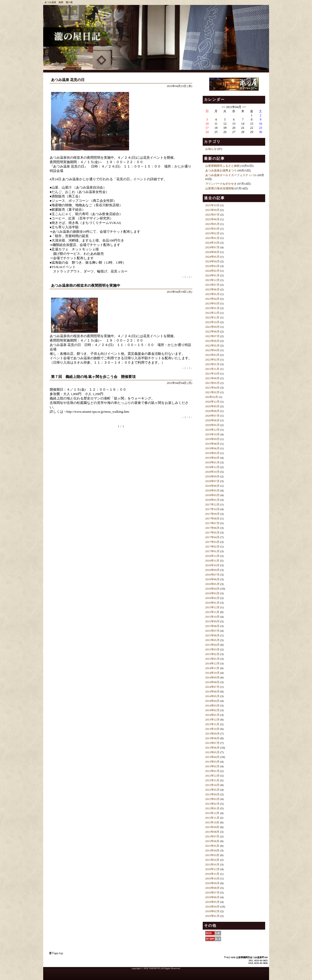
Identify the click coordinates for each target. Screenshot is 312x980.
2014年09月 (212, 677)
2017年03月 (212, 542)
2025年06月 (212, 219)
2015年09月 (212, 621)
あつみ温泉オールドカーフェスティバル (231, 175)
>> (244, 107)
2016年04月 (212, 589)
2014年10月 (212, 673)
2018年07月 (212, 481)
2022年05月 (212, 345)
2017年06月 (212, 528)
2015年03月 (212, 649)
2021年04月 (212, 388)
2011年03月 (212, 855)
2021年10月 (212, 374)
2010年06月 (212, 897)
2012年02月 (212, 804)
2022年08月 (212, 331)
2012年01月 (212, 808)
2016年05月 (212, 584)
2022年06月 (212, 341)
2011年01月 (212, 864)
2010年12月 (212, 869)
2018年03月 (212, 495)
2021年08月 (212, 378)
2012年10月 (212, 785)
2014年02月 (212, 710)
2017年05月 (212, 532)
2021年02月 (212, 392)
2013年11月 (212, 724)
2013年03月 (212, 762)
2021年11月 (212, 369)
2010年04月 (212, 906)
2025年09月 (212, 210)
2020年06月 (212, 420)
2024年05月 (212, 257)
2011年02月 (212, 860)
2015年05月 (212, 640)
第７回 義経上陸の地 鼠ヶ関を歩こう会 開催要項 (93, 377)
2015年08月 (212, 626)
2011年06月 (212, 841)
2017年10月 (212, 509)
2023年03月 (212, 303)
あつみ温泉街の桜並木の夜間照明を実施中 (86, 286)
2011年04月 (212, 850)
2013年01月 (212, 771)
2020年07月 (212, 416)
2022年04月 (212, 350)
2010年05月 (212, 902)
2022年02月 (212, 359)
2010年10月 (212, 878)
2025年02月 (212, 233)
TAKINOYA (154, 968)
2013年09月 (212, 734)
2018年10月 (212, 472)
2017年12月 (212, 504)
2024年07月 (212, 247)
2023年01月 (212, 308)
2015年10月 (212, 617)
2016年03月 (212, 593)
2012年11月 (212, 780)
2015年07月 (212, 631)
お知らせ (211, 149)
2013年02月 (212, 766)
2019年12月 (212, 430)
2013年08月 (212, 738)
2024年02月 (212, 271)
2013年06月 (212, 748)
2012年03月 (212, 799)
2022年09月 (212, 327)
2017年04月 (212, 537)
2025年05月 (212, 224)
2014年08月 (212, 682)
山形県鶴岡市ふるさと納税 (222, 166)
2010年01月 (212, 916)
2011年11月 (212, 818)
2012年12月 (212, 776)
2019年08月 (212, 444)
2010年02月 (212, 911)
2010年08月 (212, 888)
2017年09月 (212, 514)
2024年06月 (212, 252)
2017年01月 (212, 551)
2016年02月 (212, 598)
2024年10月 (212, 243)
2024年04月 (212, 261)
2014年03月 (212, 705)
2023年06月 (212, 289)
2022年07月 (212, 336)
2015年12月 (212, 607)
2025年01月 (212, 238)
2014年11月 (212, 668)
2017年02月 (212, 546)
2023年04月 (212, 299)
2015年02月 (212, 654)
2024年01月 (212, 275)
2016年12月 (212, 556)
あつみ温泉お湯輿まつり (221, 170)
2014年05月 (212, 696)
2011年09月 (212, 827)
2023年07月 (212, 285)
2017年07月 (212, 523)
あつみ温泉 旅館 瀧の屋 (59, 2)
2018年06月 (212, 486)
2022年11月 (212, 317)
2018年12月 (212, 467)
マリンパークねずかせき (221, 184)
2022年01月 (212, 364)
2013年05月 (212, 752)
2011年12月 (212, 813)
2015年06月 (212, 635)
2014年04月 (212, 701)
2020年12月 (212, 402)
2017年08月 (212, 518)
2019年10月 (212, 434)
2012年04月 (212, 794)
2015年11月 (212, 612)
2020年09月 (212, 406)
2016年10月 (212, 565)
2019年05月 (212, 453)
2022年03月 (212, 355)
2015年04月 (212, 645)
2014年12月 (212, 663)
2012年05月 (212, 790)
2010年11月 (212, 874)
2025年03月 (212, 229)
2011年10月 (212, 822)
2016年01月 (212, 603)
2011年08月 (212, 832)
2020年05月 (212, 425)
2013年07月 (212, 743)
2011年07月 (212, 836)
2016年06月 (212, 579)
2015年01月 (212, 659)
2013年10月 (212, 729)
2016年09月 (212, 570)
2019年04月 (212, 458)
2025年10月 (212, 205)
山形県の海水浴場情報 (220, 188)
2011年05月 (212, 846)
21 (243, 128)
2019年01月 (212, 462)
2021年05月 (212, 383)
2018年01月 (212, 500)
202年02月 (212, 397)
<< (224, 107)
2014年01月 (212, 715)
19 (225, 128)
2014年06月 (212, 691)
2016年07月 (212, 575)
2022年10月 (212, 322)
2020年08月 (212, 411)
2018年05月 (212, 490)
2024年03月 (212, 266)
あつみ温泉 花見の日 (68, 80)
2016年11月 (212, 561)
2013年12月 (212, 719)
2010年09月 (212, 883)
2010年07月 (212, 892)
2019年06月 (212, 448)
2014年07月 (212, 687)
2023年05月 (212, 294)
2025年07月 (212, 215)
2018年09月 (212, 476)
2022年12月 (212, 313)
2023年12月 (212, 280)
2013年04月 (212, 757)
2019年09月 (212, 439)
